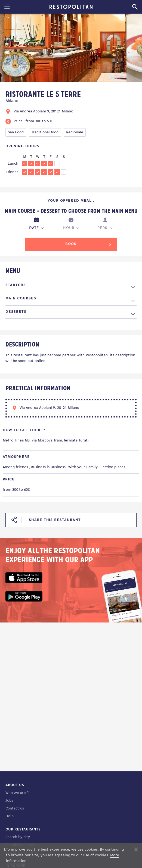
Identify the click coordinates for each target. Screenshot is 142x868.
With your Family (83, 467)
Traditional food (45, 132)
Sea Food (16, 132)
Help (10, 816)
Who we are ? (17, 793)
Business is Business (48, 467)
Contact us (15, 809)
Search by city (18, 837)
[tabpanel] (63, 49)
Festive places (113, 467)
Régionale (75, 132)
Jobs (9, 801)
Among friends (15, 467)
